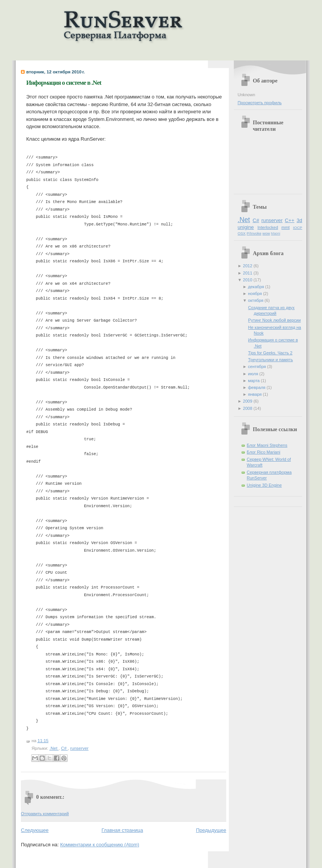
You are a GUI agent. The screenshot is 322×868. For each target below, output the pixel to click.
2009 (248, 401)
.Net (54, 748)
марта (254, 381)
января (255, 394)
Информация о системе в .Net (64, 83)
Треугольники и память (271, 360)
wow (266, 233)
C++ (289, 220)
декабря (256, 287)
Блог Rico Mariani (263, 452)
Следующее (35, 830)
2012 (248, 266)
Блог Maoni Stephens (267, 445)
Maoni (276, 233)
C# (64, 748)
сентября (257, 367)
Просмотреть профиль (260, 103)
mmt (285, 227)
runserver (79, 748)
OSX (242, 233)
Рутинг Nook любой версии (275, 320)
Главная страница (122, 830)
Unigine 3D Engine (264, 485)
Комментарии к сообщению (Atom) (100, 845)
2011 (248, 273)
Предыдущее (211, 830)
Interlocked (268, 227)
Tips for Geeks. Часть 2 (270, 353)
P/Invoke (254, 233)
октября (256, 300)
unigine (246, 227)
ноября (255, 294)
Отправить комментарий (45, 814)
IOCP (298, 228)
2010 (248, 280)
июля (254, 374)
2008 (248, 408)
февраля (257, 387)
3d (299, 220)
